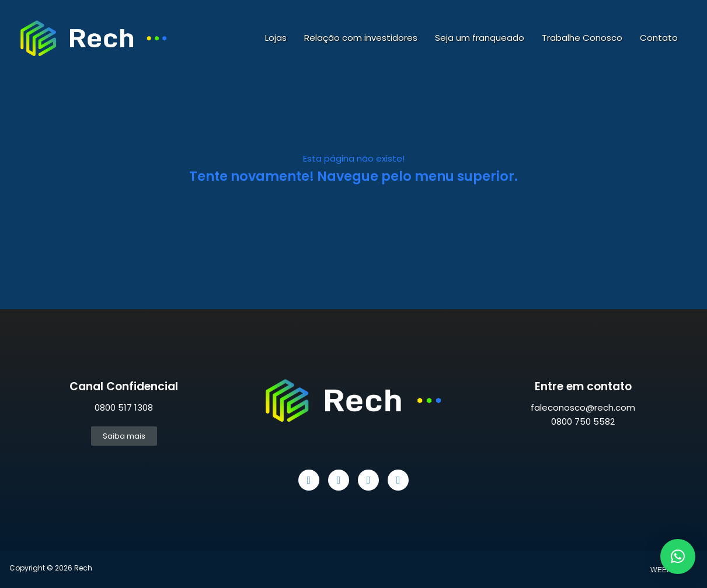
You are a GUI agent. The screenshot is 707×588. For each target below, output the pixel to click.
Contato (659, 38)
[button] (678, 556)
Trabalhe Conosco (582, 38)
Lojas (276, 38)
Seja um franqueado (480, 38)
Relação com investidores (361, 38)
